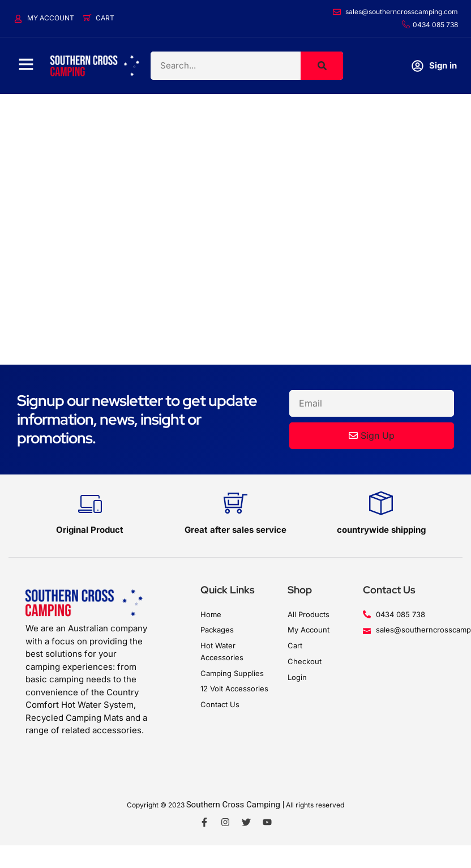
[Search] (322, 66)
